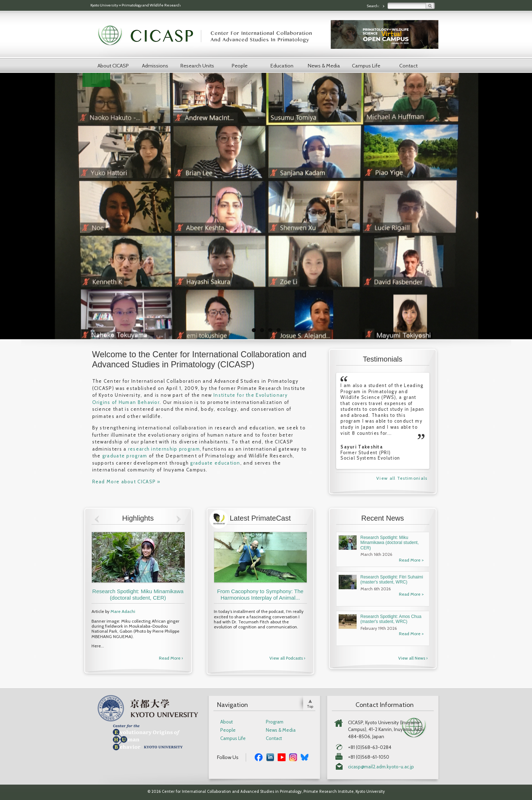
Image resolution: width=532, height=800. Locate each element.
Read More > (411, 560)
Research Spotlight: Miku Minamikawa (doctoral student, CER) (138, 594)
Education (282, 66)
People (240, 66)
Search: (373, 6)
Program (275, 722)
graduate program (125, 456)
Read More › (171, 658)
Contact (408, 66)
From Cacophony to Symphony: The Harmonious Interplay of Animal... (260, 594)
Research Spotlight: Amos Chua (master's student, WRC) (391, 619)
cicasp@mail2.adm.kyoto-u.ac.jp (381, 767)
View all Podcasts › (287, 658)
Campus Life (366, 66)
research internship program (164, 449)
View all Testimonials (402, 478)
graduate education (215, 463)
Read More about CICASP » (126, 482)
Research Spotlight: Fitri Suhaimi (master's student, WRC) (392, 580)
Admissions (155, 66)
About (227, 722)
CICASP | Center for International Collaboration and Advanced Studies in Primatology (209, 36)
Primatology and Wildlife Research (151, 5)
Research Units (197, 66)
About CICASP (113, 66)
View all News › (413, 658)
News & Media (324, 66)
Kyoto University (104, 5)
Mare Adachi (123, 611)
